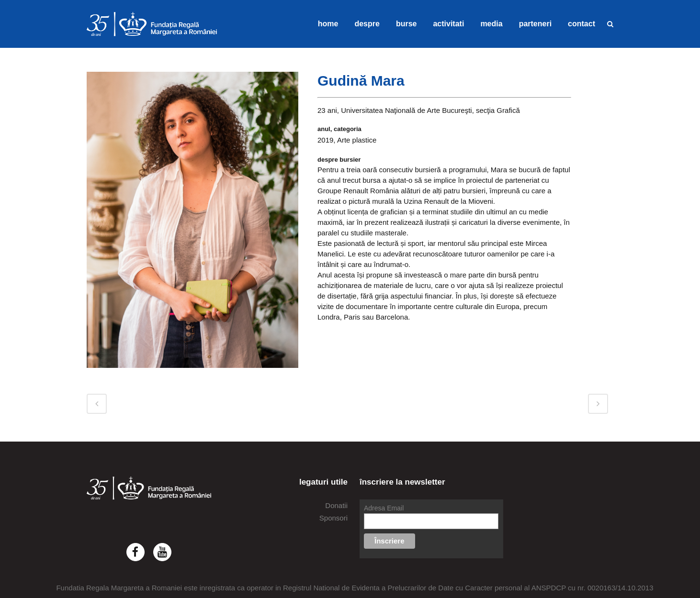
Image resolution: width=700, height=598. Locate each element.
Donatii (336, 505)
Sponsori (333, 518)
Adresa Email (384, 508)
